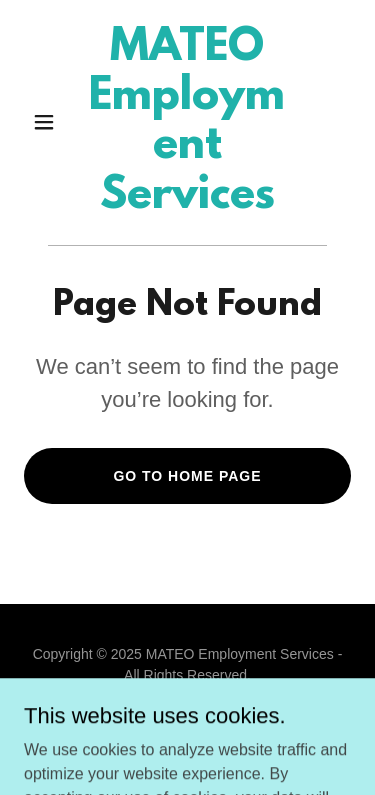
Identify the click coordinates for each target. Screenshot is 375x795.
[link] (187, 202)
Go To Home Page (187, 476)
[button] (48, 122)
